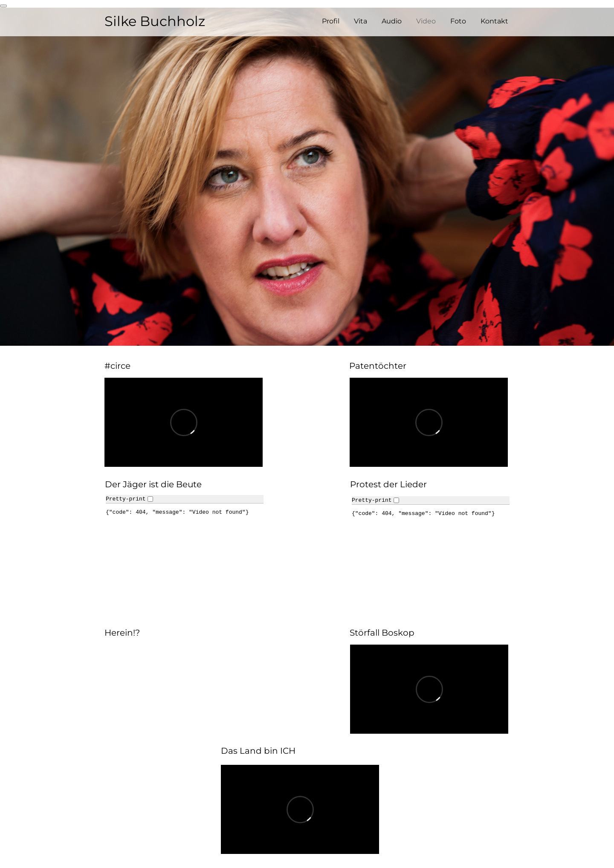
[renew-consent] (3, 6)
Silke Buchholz (155, 21)
